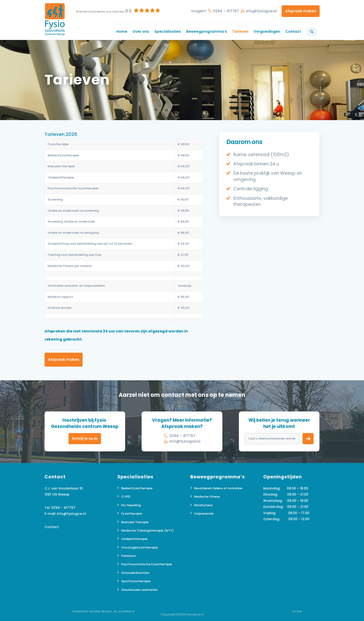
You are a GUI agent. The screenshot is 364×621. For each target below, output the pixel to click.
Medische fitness (207, 497)
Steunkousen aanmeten (139, 590)
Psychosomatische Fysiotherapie (147, 564)
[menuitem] (122, 31)
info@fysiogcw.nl (261, 11)
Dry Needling (131, 505)
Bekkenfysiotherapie (137, 488)
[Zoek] (312, 31)
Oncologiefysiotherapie (140, 547)
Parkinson (129, 556)
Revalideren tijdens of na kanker (218, 488)
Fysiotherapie (132, 514)
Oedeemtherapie (134, 539)
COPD (126, 497)
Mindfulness (203, 505)
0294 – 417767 (226, 11)
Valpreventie (204, 514)
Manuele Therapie (135, 522)
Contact (52, 527)
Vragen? (199, 11)
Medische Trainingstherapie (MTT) (147, 531)
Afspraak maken (301, 11)
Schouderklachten (135, 573)
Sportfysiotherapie (136, 581)
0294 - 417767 (63, 508)
